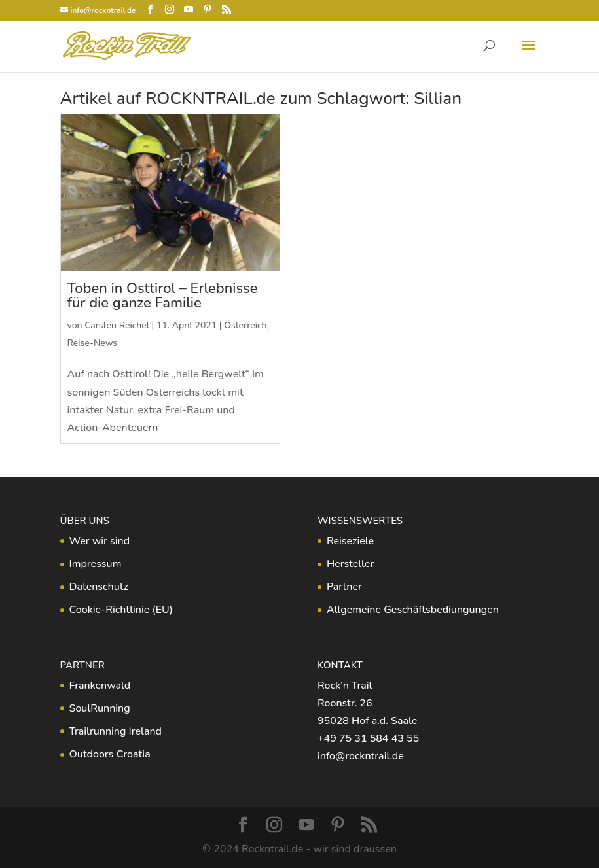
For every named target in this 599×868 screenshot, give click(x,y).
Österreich (245, 325)
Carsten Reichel (117, 325)
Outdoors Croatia (110, 754)
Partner (344, 587)
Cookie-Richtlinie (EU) (121, 610)
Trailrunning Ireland (116, 731)
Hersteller (350, 564)
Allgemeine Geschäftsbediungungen (413, 610)
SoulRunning (100, 708)
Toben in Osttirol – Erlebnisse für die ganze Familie (163, 296)
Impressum (96, 564)
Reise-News (93, 343)
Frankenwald (100, 686)
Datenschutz (99, 587)
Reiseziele (350, 541)
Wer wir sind (100, 541)
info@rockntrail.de (361, 756)
